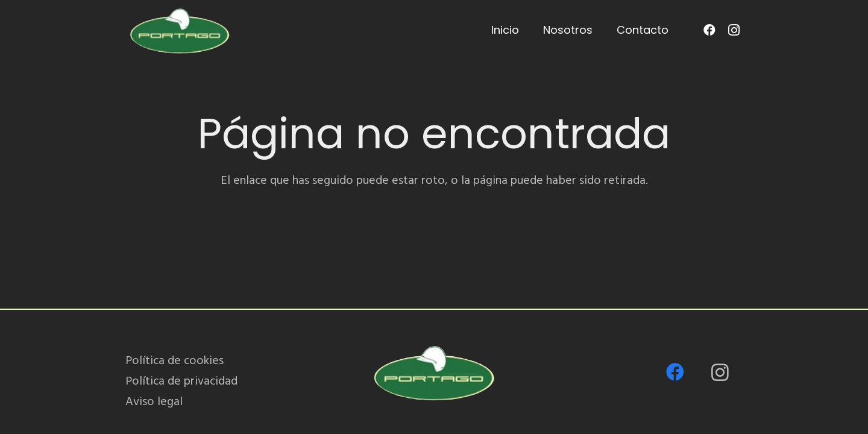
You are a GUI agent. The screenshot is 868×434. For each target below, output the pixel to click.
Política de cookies (175, 360)
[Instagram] (734, 30)
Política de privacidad (181, 381)
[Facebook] (709, 30)
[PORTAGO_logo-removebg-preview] (179, 30)
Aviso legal (154, 401)
